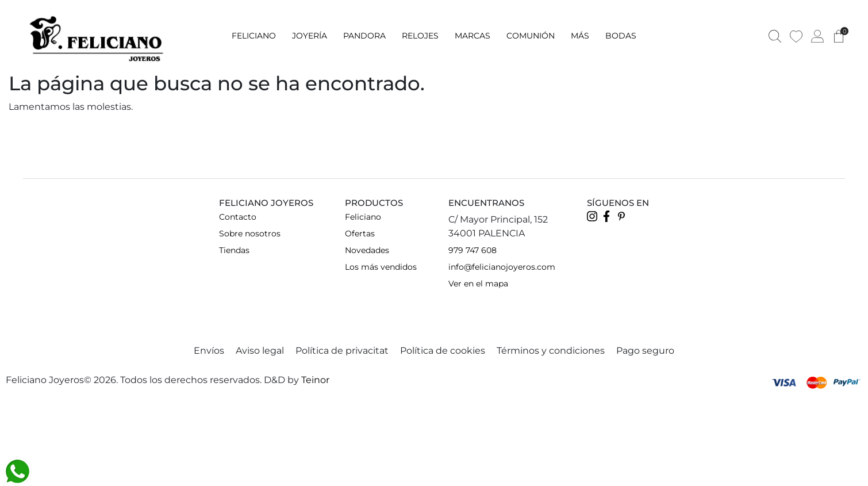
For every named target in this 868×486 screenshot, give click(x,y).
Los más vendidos (381, 267)
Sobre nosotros (250, 234)
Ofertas (360, 234)
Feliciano (363, 217)
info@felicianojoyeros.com (502, 267)
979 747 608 (473, 250)
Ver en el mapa (478, 284)
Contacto (238, 217)
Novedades (367, 250)
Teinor (315, 380)
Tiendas (234, 250)
